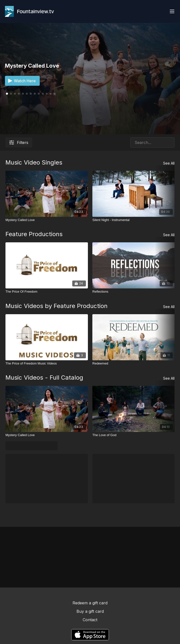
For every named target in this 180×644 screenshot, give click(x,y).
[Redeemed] (134, 364)
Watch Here (21, 81)
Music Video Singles (34, 162)
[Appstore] (90, 635)
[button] (11, 94)
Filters (19, 142)
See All (169, 163)
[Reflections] (134, 292)
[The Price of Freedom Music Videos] (47, 364)
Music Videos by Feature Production (56, 306)
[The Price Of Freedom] (47, 292)
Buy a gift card (90, 611)
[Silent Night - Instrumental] (134, 220)
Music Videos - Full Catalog (44, 378)
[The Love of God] (134, 435)
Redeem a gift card (90, 603)
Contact (90, 620)
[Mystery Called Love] (47, 220)
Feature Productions (34, 234)
